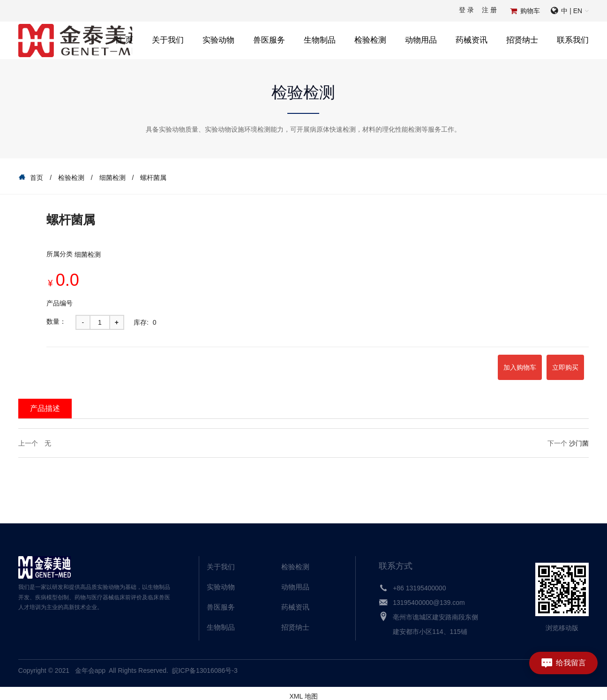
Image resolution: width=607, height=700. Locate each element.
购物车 (530, 11)
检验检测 (370, 40)
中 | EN (572, 11)
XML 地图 (303, 691)
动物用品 (421, 40)
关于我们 (168, 40)
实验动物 (218, 40)
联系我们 (573, 40)
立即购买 (555, 365)
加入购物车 (487, 365)
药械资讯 (472, 40)
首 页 (124, 40)
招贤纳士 (522, 40)
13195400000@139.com (429, 597)
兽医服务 (269, 40)
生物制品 (320, 40)
